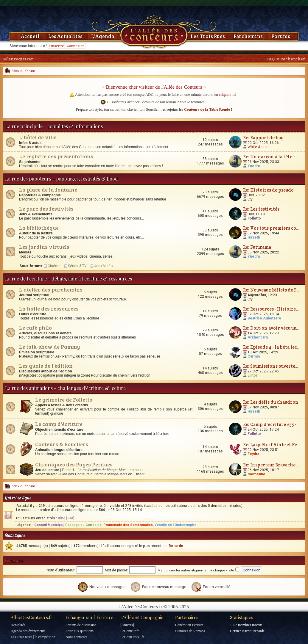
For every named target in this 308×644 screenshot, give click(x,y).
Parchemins (248, 36)
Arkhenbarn (258, 337)
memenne (256, 474)
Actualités (18, 625)
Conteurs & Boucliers (62, 444)
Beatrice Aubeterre (264, 318)
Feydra (253, 454)
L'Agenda (103, 36)
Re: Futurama (257, 247)
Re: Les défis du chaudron (271, 402)
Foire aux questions (80, 631)
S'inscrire (56, 46)
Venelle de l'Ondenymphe (175, 525)
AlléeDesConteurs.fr (32, 617)
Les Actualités (65, 36)
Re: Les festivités (261, 209)
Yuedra (254, 166)
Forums (281, 36)
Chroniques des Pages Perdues (74, 464)
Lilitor (252, 375)
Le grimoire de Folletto (64, 399)
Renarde (176, 546)
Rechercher (293, 59)
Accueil (30, 36)
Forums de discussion (81, 625)
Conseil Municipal (49, 525)
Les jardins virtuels (44, 247)
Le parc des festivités (46, 209)
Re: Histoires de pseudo (268, 190)
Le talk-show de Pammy (49, 347)
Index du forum (20, 71)
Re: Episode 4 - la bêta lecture (275, 347)
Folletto (254, 218)
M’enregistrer (18, 59)
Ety (250, 199)
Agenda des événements (28, 631)
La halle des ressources (49, 308)
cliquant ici (228, 94)
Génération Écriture (189, 625)
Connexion (76, 46)
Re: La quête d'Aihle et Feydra (275, 445)
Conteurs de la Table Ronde (207, 109)
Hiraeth (254, 237)
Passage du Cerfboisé (83, 525)
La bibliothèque (39, 228)
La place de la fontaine (48, 189)
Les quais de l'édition (46, 366)
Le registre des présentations (56, 156)
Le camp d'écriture (59, 424)
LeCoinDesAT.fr (132, 637)
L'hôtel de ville (38, 137)
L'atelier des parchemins (51, 289)
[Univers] (127, 625)
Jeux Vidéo (103, 266)
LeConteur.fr (130, 631)
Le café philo (35, 328)
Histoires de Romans (190, 631)
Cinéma (54, 266)
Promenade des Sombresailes (128, 525)
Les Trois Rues (208, 36)
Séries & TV (77, 266)
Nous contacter (76, 637)
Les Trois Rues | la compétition (33, 637)
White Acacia (259, 147)
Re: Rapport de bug (263, 138)
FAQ (270, 59)
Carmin (254, 356)
